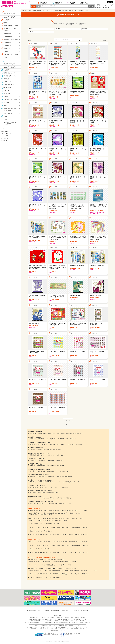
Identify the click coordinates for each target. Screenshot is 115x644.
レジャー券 (5, 91)
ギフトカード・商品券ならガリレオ (63, 629)
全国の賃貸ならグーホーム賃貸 (41, 626)
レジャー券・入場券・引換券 (10, 39)
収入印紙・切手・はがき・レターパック (10, 30)
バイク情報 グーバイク (52, 619)
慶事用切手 (85, 29)
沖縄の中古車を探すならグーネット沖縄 (40, 621)
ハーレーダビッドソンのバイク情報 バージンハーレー (79, 622)
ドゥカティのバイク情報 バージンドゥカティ (54, 624)
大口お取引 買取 (5, 131)
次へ (67, 420)
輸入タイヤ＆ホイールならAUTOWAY (76, 621)
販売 (39, 6)
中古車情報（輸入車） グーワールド (63, 618)
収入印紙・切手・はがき (9, 76)
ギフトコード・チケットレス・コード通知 (9, 109)
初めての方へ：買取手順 (9, 17)
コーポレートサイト (83, 610)
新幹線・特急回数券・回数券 (10, 26)
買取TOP (51, 10)
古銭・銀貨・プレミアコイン (10, 54)
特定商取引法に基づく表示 (34, 610)
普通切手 (31, 29)
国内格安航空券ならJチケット (78, 629)
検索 (92, 6)
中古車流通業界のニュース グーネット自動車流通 (56, 622)
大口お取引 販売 (5, 133)
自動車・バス (6, 48)
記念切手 (58, 29)
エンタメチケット (7, 45)
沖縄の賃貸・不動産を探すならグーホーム (77, 619)
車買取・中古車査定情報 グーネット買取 (38, 619)
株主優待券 (5, 20)
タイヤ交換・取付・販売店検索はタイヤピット (34, 622)
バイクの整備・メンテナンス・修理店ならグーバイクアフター (41, 627)
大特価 (4, 116)
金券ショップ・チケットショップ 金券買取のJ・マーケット (35, 10)
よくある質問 (5, 136)
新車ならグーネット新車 (49, 618)
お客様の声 (4, 138)
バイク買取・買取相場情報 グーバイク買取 (64, 627)
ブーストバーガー (84, 627)
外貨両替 (73, 3)
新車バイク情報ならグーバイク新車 (73, 626)
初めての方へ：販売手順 (9, 67)
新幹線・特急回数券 (7, 85)
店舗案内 (84, 3)
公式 (110, 2)
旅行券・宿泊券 (6, 33)
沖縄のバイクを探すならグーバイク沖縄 (58, 621)
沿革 (57, 610)
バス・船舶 (5, 102)
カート (112, 7)
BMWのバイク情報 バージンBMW (36, 624)
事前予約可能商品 (7, 113)
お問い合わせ (98, 7)
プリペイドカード (7, 42)
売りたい (45, 3)
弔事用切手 (32, 32)
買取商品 (57, 10)
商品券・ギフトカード (8, 73)
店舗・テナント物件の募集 (72, 610)
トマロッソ (77, 627)
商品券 (4, 23)
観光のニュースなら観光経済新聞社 (57, 626)
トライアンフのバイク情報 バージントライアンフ (75, 624)
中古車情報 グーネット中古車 (36, 618)
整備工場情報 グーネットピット (78, 618)
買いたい (60, 3)
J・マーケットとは (6, 140)
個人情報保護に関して (45, 610)
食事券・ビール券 (7, 36)
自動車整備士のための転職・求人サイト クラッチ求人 (43, 629)
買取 (34, 6)
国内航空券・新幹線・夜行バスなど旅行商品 (10, 123)
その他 (4, 57)
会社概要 (53, 610)
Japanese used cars (62, 619)
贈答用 (4, 105)
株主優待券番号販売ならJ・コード (57, 630)
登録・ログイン (106, 7)
